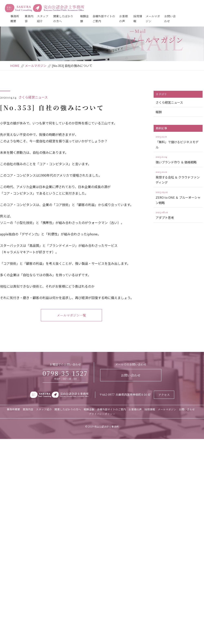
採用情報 (150, 409)
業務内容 (28, 409)
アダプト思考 (178, 215)
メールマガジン (36, 66)
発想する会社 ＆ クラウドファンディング (178, 177)
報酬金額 (89, 409)
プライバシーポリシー (102, 414)
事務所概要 (13, 409)
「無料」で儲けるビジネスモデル (178, 142)
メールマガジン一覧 (71, 315)
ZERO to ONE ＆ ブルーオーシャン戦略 (178, 197)
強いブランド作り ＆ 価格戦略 (178, 159)
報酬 (159, 112)
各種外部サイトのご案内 (111, 409)
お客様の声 (135, 409)
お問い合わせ (131, 375)
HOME (15, 66)
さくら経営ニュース (33, 97)
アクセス (164, 395)
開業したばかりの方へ (68, 409)
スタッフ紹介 (44, 409)
